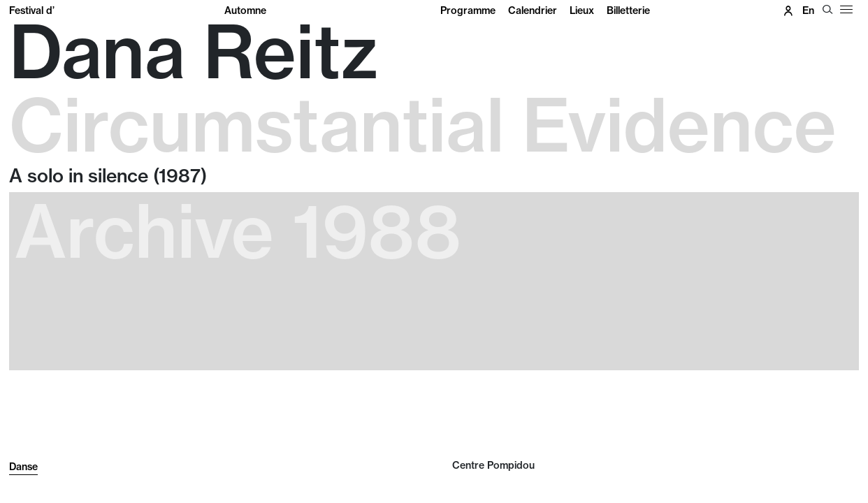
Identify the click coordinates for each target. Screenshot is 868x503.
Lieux (582, 10)
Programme (468, 10)
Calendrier (533, 10)
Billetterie (628, 10)
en (808, 10)
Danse (23, 467)
